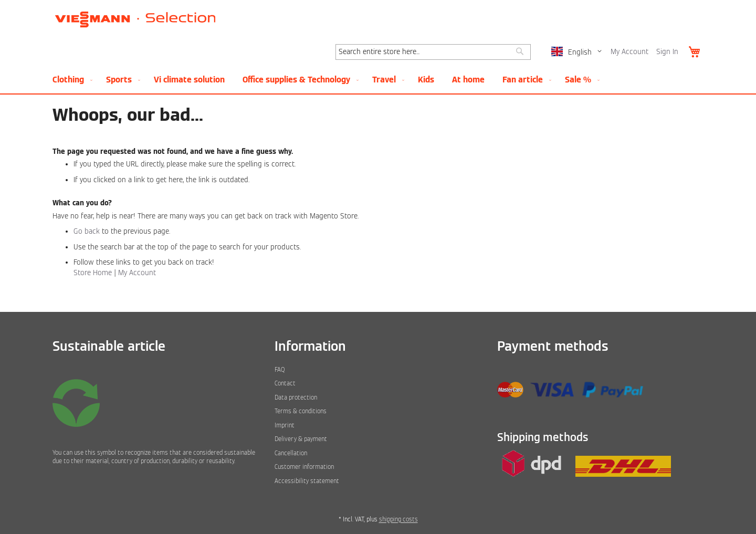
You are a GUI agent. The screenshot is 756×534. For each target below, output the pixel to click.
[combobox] (433, 52)
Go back (87, 231)
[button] (578, 52)
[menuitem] (70, 80)
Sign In (667, 52)
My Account (629, 52)
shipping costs (398, 519)
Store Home (93, 273)
